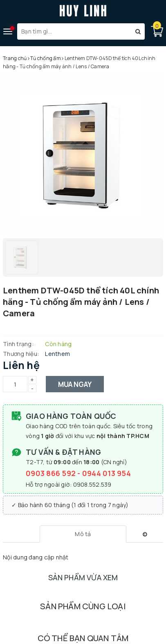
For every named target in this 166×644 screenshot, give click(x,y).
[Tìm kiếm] (138, 31)
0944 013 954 (107, 473)
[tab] (83, 534)
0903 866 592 (52, 473)
